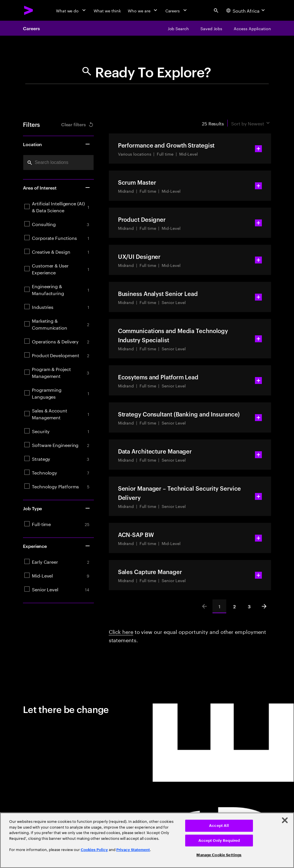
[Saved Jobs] (211, 28)
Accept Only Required (219, 841)
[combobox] (58, 162)
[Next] (264, 606)
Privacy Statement (133, 850)
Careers (31, 28)
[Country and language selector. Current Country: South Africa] (246, 10)
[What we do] (71, 10)
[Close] (285, 820)
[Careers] (177, 10)
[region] (147, 840)
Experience (57, 546)
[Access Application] (252, 28)
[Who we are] (143, 10)
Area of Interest (57, 188)
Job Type (57, 508)
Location (57, 144)
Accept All (219, 826)
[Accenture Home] (29, 10)
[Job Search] (178, 28)
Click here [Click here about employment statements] (121, 631)
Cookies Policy (94, 850)
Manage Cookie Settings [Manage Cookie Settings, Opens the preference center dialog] (219, 855)
